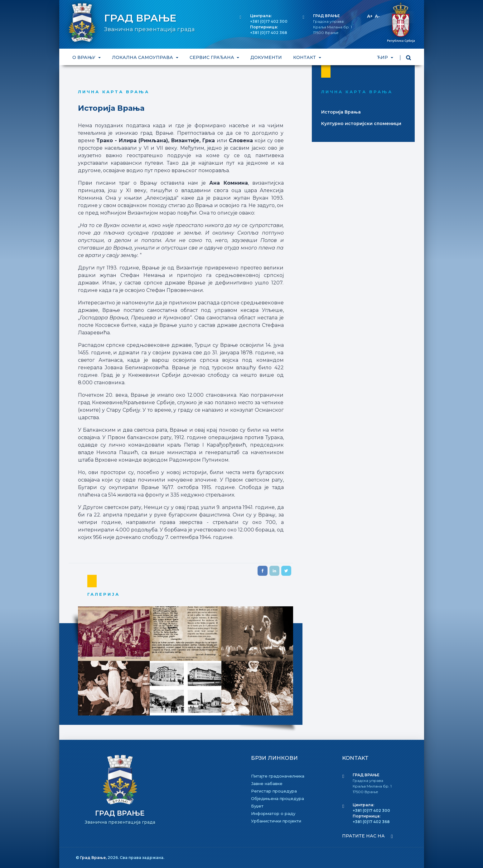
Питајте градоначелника (278, 776)
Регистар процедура (274, 791)
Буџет (257, 806)
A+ (370, 16)
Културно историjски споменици (361, 124)
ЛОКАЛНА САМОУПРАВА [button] (143, 57)
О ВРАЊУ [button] (85, 57)
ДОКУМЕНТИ (266, 57)
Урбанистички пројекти (276, 821)
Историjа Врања (341, 112)
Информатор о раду (273, 813)
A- (377, 16)
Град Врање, (94, 858)
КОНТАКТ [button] (305, 57)
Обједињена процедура (278, 798)
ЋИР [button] (383, 57)
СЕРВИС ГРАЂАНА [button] (212, 57)
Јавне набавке (267, 783)
